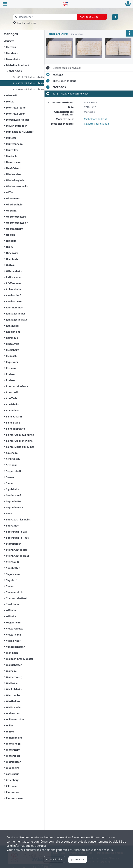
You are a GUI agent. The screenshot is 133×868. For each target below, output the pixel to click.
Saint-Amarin (14, 417)
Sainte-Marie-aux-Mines (20, 447)
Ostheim (11, 265)
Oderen (10, 235)
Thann (10, 586)
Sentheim (12, 465)
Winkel (10, 732)
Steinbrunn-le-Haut (18, 556)
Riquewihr (12, 362)
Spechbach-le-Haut (17, 538)
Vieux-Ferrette (15, 629)
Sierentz (11, 483)
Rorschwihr (13, 392)
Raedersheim (14, 301)
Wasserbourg (14, 677)
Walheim (11, 671)
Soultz (10, 513)
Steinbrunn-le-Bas (17, 550)
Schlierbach (13, 459)
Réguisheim (13, 332)
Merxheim (12, 53)
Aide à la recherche (27, 23)
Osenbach (12, 259)
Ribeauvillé (13, 344)
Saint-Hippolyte (15, 429)
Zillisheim (12, 786)
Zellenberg (12, 780)
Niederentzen (14, 174)
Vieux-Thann (14, 635)
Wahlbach (12, 653)
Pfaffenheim (13, 283)
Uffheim (11, 610)
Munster (11, 138)
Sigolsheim (13, 489)
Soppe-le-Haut (15, 507)
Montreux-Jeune (16, 108)
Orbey (10, 247)
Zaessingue (13, 774)
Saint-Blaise (13, 423)
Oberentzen (13, 198)
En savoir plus (54, 859)
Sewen (10, 477)
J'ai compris (78, 859)
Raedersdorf (13, 295)
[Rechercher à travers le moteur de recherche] (47, 17)
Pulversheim (14, 289)
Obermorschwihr (16, 217)
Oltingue (11, 241)
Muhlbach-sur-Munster (20, 132)
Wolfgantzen (14, 762)
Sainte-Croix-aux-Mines (20, 435)
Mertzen (11, 47)
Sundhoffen (13, 568)
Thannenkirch (14, 592)
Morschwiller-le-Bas (18, 120)
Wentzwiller (13, 695)
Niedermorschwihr (17, 186)
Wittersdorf (13, 756)
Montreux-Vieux (16, 114)
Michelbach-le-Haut (18, 65)
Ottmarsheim (14, 271)
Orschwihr (12, 253)
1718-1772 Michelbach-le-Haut (29, 83)
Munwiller (12, 150)
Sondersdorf (13, 495)
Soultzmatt (13, 526)
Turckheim (12, 604)
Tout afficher (58, 34)
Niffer (10, 192)
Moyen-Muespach (17, 126)
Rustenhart (13, 410)
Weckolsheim (14, 689)
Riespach (11, 356)
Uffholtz (11, 616)
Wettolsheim (14, 707)
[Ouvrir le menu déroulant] (5, 4)
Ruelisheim (13, 404)
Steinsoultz (13, 562)
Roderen (11, 374)
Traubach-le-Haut (16, 598)
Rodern (10, 380)
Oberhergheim (15, 204)
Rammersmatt (15, 307)
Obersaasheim (15, 229)
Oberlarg (11, 211)
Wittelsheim (13, 744)
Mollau (10, 102)
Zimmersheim (14, 798)
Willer (10, 725)
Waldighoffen (14, 665)
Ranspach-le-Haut (17, 320)
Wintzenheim (14, 738)
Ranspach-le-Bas (16, 314)
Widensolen (13, 713)
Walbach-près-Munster (20, 659)
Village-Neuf (13, 641)
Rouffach (11, 398)
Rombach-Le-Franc (17, 386)
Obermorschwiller (17, 223)
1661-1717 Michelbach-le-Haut (29, 77)
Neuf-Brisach (14, 168)
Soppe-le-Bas (14, 501)
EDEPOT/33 (15, 71)
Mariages (9, 41)
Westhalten (13, 701)
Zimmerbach (14, 792)
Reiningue (12, 338)
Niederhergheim (16, 180)
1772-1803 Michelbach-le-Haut (29, 89)
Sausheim (12, 453)
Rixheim (11, 368)
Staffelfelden (14, 544)
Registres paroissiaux (96, 124)
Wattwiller (12, 683)
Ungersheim (13, 622)
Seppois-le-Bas (15, 471)
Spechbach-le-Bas (16, 532)
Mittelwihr (12, 95)
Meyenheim (13, 59)
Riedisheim (13, 350)
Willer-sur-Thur (15, 719)
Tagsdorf (11, 580)
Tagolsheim (13, 574)
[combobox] (92, 17)
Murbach (11, 156)
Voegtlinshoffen (16, 647)
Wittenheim (13, 750)
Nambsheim (13, 162)
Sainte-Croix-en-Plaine (19, 441)
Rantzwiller (13, 326)
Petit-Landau (14, 277)
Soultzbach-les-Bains (18, 520)
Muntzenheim (14, 144)
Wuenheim (13, 768)
